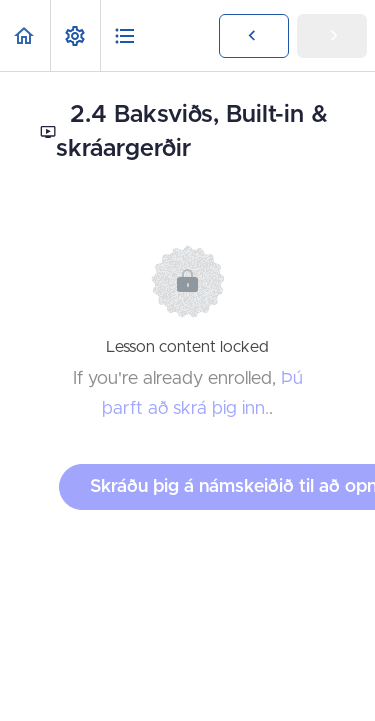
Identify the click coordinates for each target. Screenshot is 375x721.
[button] (25, 35)
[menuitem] (75, 35)
